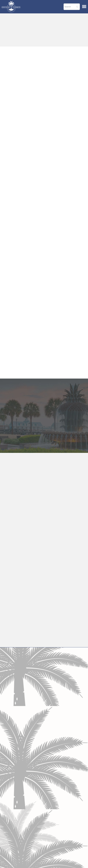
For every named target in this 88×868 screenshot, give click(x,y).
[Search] (72, 7)
